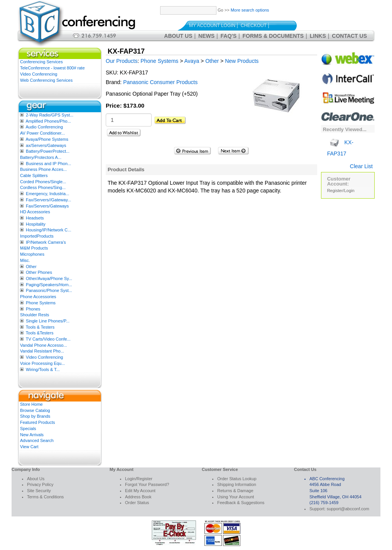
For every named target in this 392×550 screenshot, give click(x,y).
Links (318, 36)
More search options (250, 10)
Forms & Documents (273, 36)
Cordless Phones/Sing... (43, 187)
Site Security (39, 491)
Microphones (32, 254)
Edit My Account (140, 491)
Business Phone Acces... (43, 169)
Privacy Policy (40, 484)
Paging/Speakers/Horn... (49, 285)
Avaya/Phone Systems (47, 139)
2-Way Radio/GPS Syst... (50, 115)
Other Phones (39, 272)
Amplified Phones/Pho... (48, 121)
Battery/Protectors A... (41, 157)
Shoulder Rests (35, 315)
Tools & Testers (40, 327)
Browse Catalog (35, 410)
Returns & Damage (235, 491)
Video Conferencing (39, 74)
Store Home (31, 404)
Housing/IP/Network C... (48, 230)
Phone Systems (41, 303)
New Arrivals (32, 435)
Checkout (254, 25)
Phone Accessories (38, 297)
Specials (28, 429)
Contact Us (349, 36)
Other (31, 267)
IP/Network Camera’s (46, 242)
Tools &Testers (40, 333)
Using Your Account (236, 497)
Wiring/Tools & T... (43, 369)
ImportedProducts (37, 236)
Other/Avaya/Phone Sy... (49, 278)
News (206, 36)
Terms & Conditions (45, 497)
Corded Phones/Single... (43, 182)
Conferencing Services (41, 62)
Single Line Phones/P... (48, 321)
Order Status (137, 503)
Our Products (122, 61)
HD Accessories (35, 212)
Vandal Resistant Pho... (42, 351)
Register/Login (341, 191)
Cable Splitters (34, 175)
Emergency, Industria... (47, 194)
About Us (178, 36)
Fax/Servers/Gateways (47, 206)
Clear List (361, 166)
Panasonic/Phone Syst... (49, 290)
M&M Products (34, 248)
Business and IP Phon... (48, 164)
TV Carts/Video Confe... (48, 339)
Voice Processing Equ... (42, 363)
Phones (33, 309)
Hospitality (36, 224)
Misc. (25, 260)
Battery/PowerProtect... (48, 151)
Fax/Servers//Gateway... (48, 200)
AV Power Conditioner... (42, 133)
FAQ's (229, 36)
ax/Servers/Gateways (46, 145)
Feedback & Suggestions (241, 503)
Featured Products (38, 422)
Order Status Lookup (237, 479)
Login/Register (139, 479)
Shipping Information (237, 484)
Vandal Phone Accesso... (44, 345)
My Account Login (212, 25)
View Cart (29, 447)
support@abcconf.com (348, 509)
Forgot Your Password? (147, 484)
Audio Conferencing (44, 127)
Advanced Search (37, 440)
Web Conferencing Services (46, 80)
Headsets (35, 218)
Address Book (138, 497)
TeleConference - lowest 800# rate (52, 68)
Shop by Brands (35, 416)
